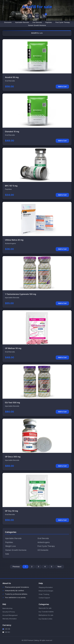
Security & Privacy (9, 612)
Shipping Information (46, 587)
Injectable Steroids (22, 22)
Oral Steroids (37, 22)
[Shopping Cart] (44, 16)
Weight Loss (11, 546)
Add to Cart (62, 86)
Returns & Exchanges (46, 591)
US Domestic (43, 550)
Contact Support (44, 598)
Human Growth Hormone (37, 25)
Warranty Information (10, 619)
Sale (7, 554)
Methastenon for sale (46, 615)
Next (59, 567)
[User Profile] (30, 16)
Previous (16, 567)
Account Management (10, 615)
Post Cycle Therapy (63, 22)
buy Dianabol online (45, 619)
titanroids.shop (7, 608)
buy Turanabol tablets (46, 612)
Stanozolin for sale (45, 608)
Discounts (8, 22)
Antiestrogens (44, 542)
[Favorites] (37, 16)
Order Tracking (44, 594)
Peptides (49, 22)
